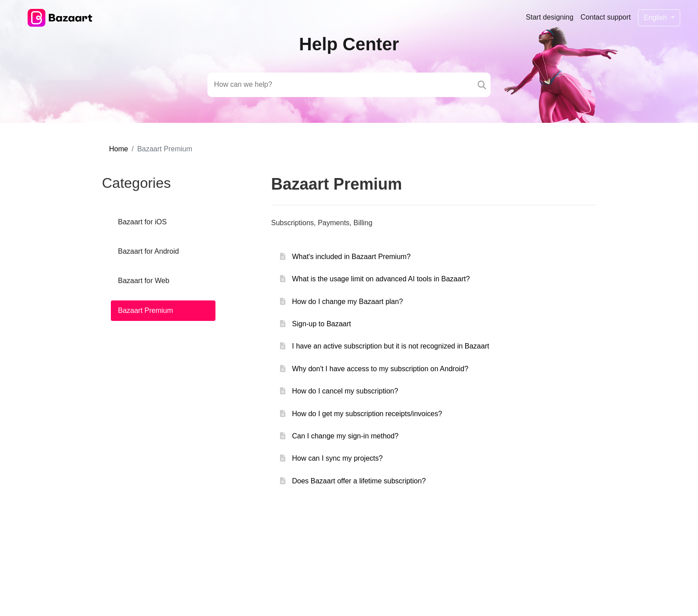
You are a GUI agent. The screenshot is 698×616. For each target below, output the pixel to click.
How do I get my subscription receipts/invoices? (367, 414)
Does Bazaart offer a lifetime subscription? (359, 481)
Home (119, 149)
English (656, 18)
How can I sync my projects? (337, 458)
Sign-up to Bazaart (322, 324)
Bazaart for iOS (142, 222)
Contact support (606, 17)
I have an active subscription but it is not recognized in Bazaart (391, 346)
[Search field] (341, 85)
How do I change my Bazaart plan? (347, 302)
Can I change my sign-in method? (345, 436)
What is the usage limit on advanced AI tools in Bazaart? (381, 279)
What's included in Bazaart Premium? (351, 257)
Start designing (550, 17)
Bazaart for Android (148, 251)
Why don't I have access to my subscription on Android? (380, 369)
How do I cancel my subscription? (345, 391)
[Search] (482, 85)
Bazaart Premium (146, 310)
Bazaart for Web (144, 281)
